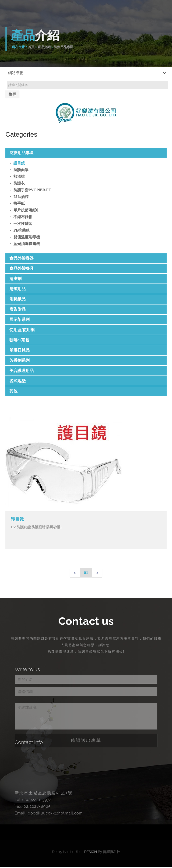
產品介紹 (44, 47)
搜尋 (12, 94)
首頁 (31, 47)
